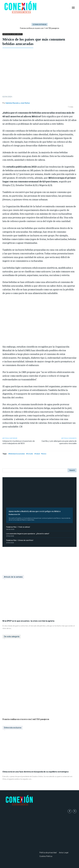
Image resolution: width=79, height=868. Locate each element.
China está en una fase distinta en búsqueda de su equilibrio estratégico (36, 772)
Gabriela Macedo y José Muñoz (18, 103)
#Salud (37, 454)
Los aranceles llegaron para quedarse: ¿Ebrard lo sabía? (28, 533)
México (44, 454)
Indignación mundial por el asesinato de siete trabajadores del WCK (19, 442)
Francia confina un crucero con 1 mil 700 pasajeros (26, 719)
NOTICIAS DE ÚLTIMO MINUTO (13, 34)
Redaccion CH (14, 514)
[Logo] (39, 801)
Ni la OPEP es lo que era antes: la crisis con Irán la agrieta (28, 621)
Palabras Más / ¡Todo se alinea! (18, 527)
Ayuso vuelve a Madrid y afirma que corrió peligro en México (35, 511)
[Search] (72, 470)
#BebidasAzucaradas (17, 454)
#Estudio (30, 454)
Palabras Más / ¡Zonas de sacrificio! (20, 540)
